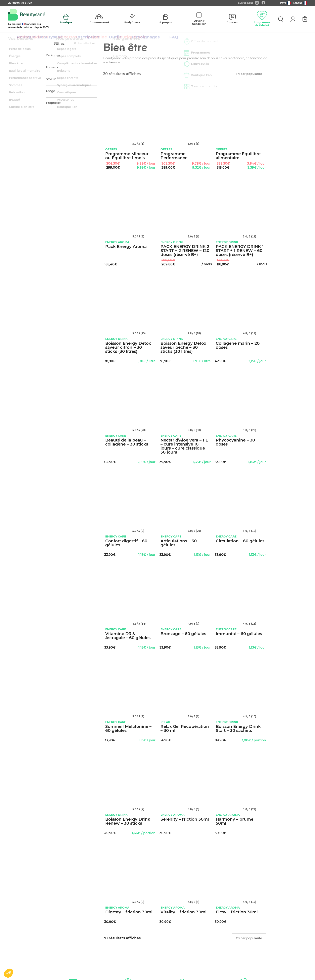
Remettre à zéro (86, 43)
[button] (8, 973)
